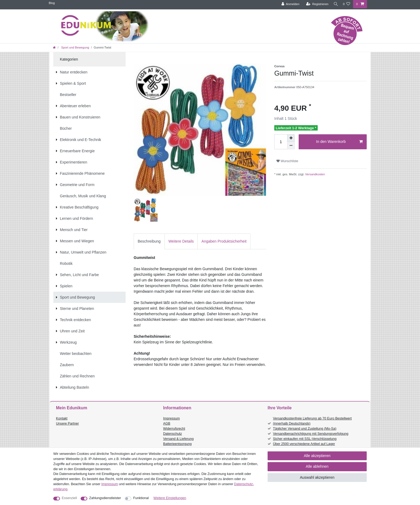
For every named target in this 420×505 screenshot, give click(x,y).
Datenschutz (172, 434)
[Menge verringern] (291, 146)
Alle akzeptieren (317, 456)
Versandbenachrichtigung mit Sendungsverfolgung (311, 434)
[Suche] (335, 4)
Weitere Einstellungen (170, 498)
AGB (167, 424)
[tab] (149, 241)
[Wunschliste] (346, 4)
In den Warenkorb (339, 142)
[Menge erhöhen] (291, 138)
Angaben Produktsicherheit (224, 241)
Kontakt (62, 418)
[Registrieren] (315, 4)
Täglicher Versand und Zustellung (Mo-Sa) (305, 429)
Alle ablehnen (317, 466)
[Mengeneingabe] (281, 142)
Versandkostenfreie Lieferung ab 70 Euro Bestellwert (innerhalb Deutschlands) (312, 421)
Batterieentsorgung (177, 444)
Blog (52, 3)
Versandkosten (315, 174)
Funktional (141, 498)
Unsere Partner (67, 424)
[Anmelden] (288, 4)
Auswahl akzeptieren (317, 477)
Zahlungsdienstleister (105, 498)
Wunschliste (287, 161)
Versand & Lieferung (178, 439)
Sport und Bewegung (75, 47)
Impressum (171, 418)
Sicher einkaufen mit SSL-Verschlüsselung (305, 439)
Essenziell (70, 498)
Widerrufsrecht (174, 429)
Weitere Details (181, 241)
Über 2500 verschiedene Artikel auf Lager (304, 444)
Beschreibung (149, 241)
